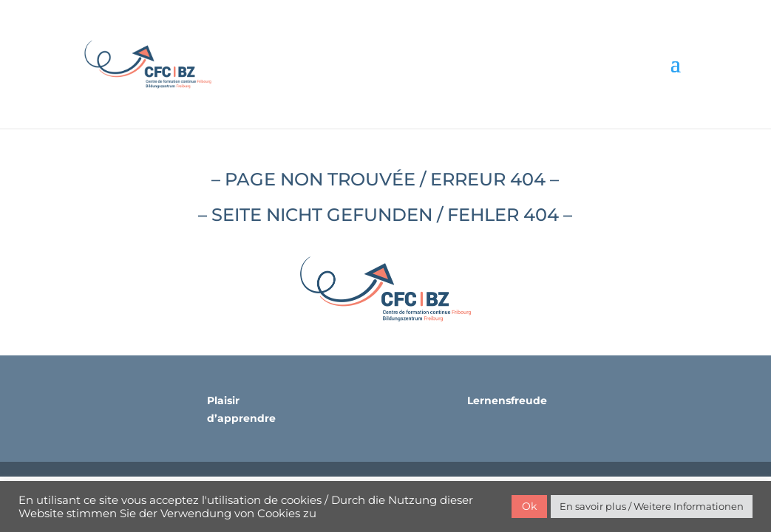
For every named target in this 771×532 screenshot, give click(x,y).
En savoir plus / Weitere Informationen (652, 506)
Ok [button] (529, 506)
